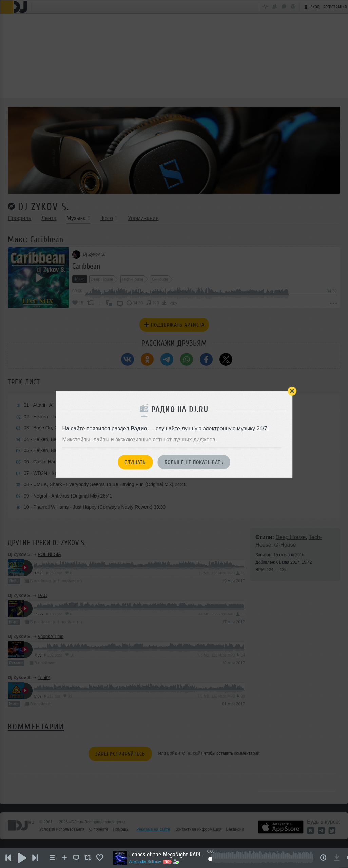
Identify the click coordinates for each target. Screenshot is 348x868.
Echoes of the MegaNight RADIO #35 (167, 854)
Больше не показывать (194, 462)
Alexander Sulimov (146, 862)
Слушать (135, 462)
